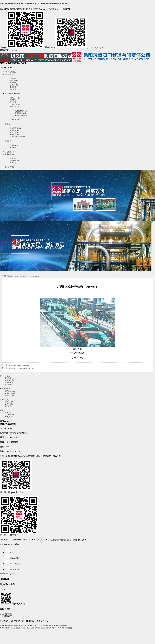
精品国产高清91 (21, 628)
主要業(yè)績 (14, 145)
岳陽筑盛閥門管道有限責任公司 (62, 540)
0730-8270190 (15, 50)
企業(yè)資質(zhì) (16, 85)
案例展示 (13, 147)
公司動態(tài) (14, 161)
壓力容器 (13, 102)
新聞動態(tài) (9, 154)
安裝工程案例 (15, 107)
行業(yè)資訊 (9, 417)
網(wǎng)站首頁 (10, 72)
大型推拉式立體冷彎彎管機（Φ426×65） (22, 368)
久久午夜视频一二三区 (8, 628)
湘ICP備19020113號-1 (9, 544)
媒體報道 (13, 163)
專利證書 (13, 89)
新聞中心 (3, 410)
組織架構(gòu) (15, 83)
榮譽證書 (13, 87)
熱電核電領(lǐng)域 (21, 111)
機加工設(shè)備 (15, 128)
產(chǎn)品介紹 (5, 389)
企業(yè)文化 (14, 81)
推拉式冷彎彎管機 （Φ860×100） (20, 365)
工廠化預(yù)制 (15, 120)
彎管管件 (13, 100)
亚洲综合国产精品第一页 (51, 628)
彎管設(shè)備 (15, 130)
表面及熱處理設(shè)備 (18, 137)
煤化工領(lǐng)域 (21, 113)
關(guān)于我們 (13, 558)
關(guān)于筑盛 (10, 74)
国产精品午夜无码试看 (34, 628)
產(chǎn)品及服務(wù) (12, 94)
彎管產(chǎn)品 (10, 396)
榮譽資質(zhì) (4, 400)
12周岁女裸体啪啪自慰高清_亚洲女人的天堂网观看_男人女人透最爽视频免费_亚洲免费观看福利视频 (34, 4)
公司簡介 (13, 78)
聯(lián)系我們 (10, 167)
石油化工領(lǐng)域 (21, 115)
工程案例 (8, 141)
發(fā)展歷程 (9, 384)
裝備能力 (8, 124)
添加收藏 (100, 48)
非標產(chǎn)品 (15, 104)
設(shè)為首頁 (92, 48)
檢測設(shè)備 (15, 135)
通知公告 (13, 158)
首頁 (16, 276)
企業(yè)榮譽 (9, 404)
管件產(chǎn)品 (10, 393)
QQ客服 (3, 590)
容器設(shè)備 (15, 132)
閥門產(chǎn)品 (15, 98)
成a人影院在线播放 (66, 628)
